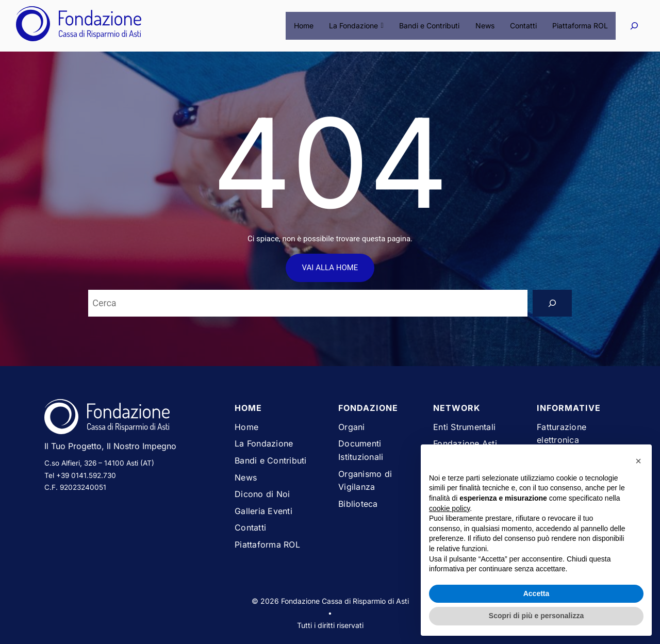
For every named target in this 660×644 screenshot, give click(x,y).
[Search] (552, 303)
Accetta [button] (537, 593)
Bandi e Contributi (430, 26)
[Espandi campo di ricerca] (634, 26)
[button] (638, 461)
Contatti (523, 26)
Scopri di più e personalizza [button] (536, 616)
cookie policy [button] (449, 508)
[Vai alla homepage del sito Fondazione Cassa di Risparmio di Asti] (131, 419)
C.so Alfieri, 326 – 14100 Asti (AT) (99, 463)
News (485, 26)
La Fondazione (357, 26)
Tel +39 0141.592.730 (80, 475)
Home (305, 26)
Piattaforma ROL (580, 26)
